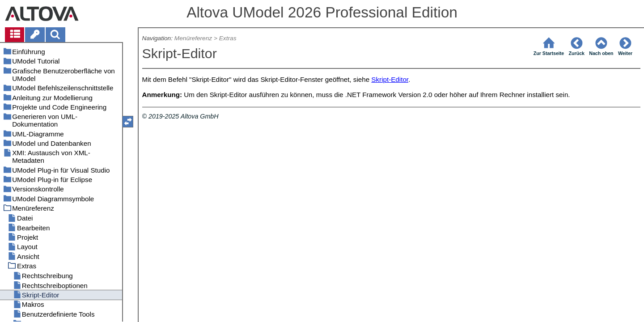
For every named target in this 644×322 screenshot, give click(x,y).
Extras (228, 38)
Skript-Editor (390, 79)
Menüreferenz (193, 38)
